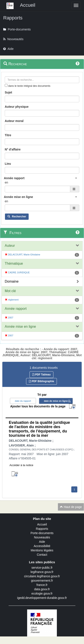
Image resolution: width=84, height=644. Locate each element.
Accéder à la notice (21, 465)
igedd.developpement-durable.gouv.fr (42, 598)
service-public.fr (42, 568)
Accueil (42, 524)
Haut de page (71, 507)
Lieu (8, 164)
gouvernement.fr (42, 581)
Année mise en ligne (20, 327)
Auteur (10, 246)
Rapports (42, 529)
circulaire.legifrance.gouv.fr (42, 576)
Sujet (8, 92)
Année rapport (16, 309)
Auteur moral (14, 121)
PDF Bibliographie (41, 381)
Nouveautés (42, 537)
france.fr (42, 585)
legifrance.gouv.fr (42, 572)
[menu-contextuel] (6, 85)
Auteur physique (17, 107)
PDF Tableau (41, 375)
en (6, 182)
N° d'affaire (13, 149)
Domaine (12, 281)
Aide (42, 542)
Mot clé (10, 291)
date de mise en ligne (56, 401)
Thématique (14, 263)
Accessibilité (42, 546)
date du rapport (23, 401)
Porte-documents (42, 533)
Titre (8, 135)
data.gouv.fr (42, 589)
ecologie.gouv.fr (42, 593)
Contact (42, 555)
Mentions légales (42, 550)
